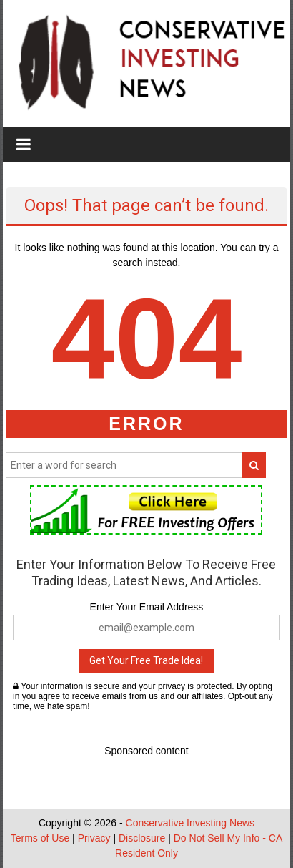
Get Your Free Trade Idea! (146, 660)
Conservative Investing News (190, 823)
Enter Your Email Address (147, 607)
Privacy (94, 838)
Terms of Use (40, 838)
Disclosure (142, 838)
